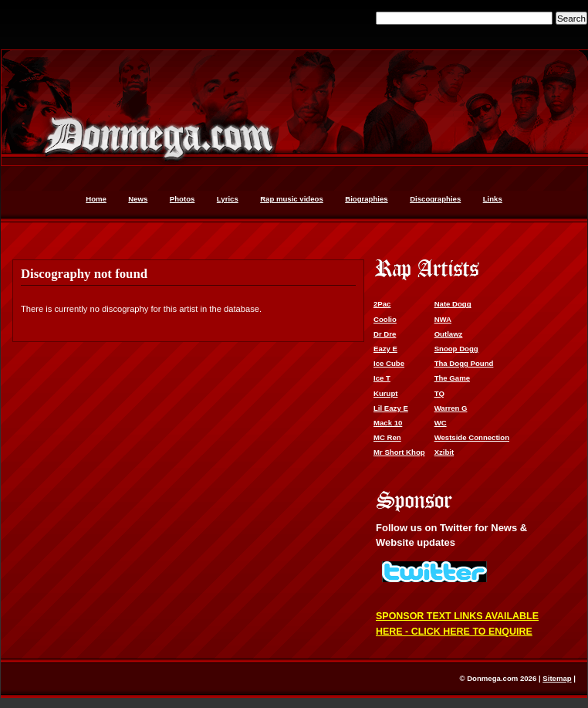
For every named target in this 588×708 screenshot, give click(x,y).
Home (96, 199)
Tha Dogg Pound (464, 363)
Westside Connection (472, 437)
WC (441, 423)
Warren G (451, 408)
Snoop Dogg (456, 349)
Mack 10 (388, 423)
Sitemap (557, 678)
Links (493, 199)
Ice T (382, 378)
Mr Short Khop (399, 452)
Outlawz (449, 334)
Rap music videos (292, 199)
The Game (452, 378)
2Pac (382, 304)
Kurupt (385, 393)
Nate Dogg (453, 304)
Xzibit (444, 452)
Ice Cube (389, 363)
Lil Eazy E (391, 408)
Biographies (366, 199)
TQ (439, 393)
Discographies (435, 199)
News (138, 199)
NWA (443, 319)
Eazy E (385, 349)
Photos (182, 199)
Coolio (385, 319)
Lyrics (228, 199)
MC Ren (387, 437)
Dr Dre (385, 334)
